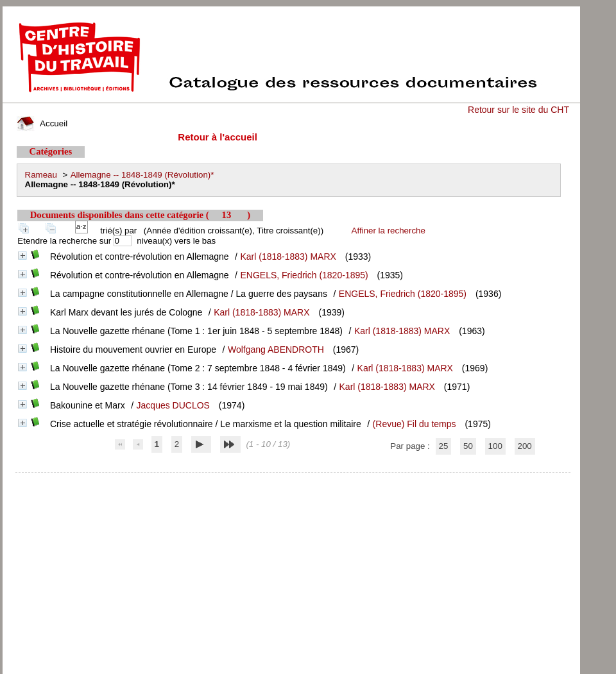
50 (468, 446)
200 (525, 446)
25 (444, 446)
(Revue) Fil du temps (415, 424)
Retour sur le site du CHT (518, 110)
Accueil (42, 123)
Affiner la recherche (389, 231)
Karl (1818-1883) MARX (288, 257)
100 (495, 446)
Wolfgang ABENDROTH (276, 350)
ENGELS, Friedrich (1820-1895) (304, 275)
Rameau (41, 175)
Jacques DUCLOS (173, 405)
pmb (293, 481)
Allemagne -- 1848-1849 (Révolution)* (142, 175)
